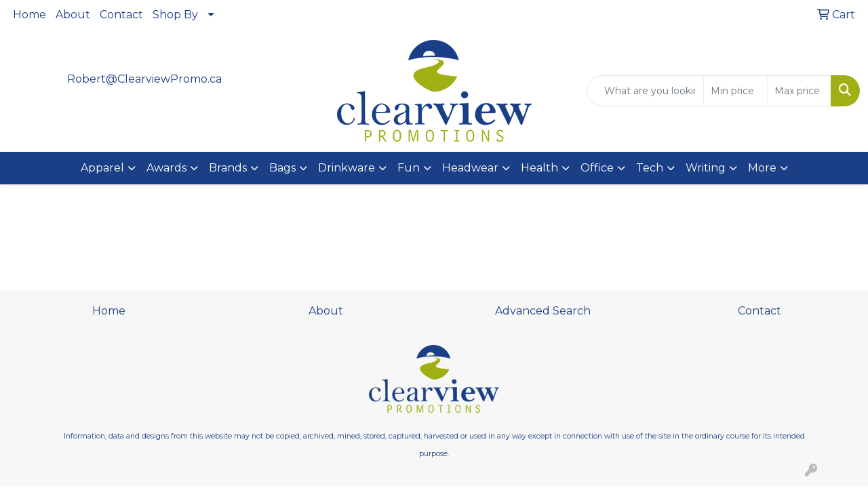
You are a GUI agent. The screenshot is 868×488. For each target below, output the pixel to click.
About (73, 15)
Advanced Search (543, 311)
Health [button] (539, 168)
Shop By (175, 15)
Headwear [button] (470, 168)
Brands (228, 168)
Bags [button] (282, 168)
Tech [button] (650, 168)
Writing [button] (706, 168)
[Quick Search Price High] (799, 91)
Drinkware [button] (347, 168)
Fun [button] (409, 168)
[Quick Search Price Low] (735, 91)
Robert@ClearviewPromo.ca (144, 79)
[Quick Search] (645, 91)
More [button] (762, 168)
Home (29, 15)
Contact (121, 15)
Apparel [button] (102, 168)
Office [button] (597, 168)
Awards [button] (166, 168)
